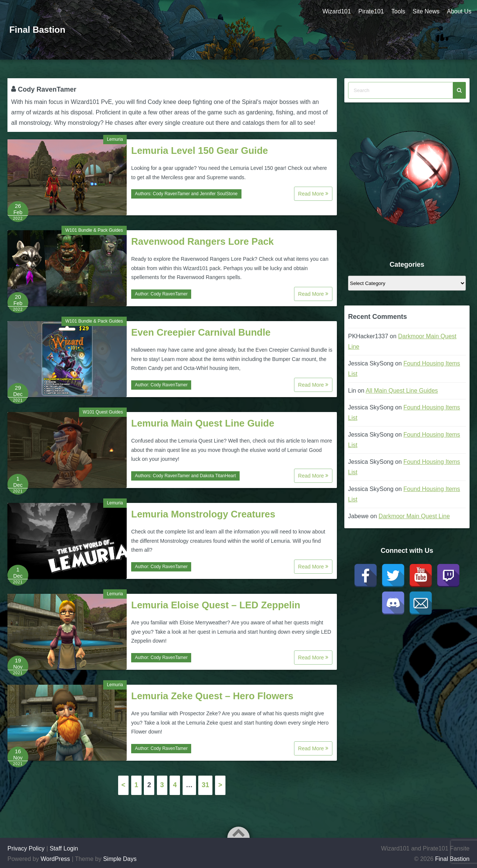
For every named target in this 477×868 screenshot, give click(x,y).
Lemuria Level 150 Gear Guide (200, 151)
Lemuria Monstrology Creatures (203, 514)
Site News (426, 11)
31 (205, 785)
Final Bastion (37, 30)
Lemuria (115, 139)
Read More (313, 194)
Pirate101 (371, 11)
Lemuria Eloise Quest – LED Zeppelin (216, 605)
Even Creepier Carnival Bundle (201, 332)
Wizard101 (337, 11)
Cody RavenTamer (171, 194)
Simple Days (120, 859)
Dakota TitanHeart (218, 476)
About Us (459, 11)
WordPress (55, 859)
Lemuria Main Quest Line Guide (203, 423)
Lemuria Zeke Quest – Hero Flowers (212, 696)
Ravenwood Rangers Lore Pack (203, 241)
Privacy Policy (26, 848)
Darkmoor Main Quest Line (414, 516)
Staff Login (64, 848)
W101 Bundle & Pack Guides (94, 230)
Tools (398, 11)
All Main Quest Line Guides (402, 391)
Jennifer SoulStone (219, 194)
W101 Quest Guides (103, 412)
